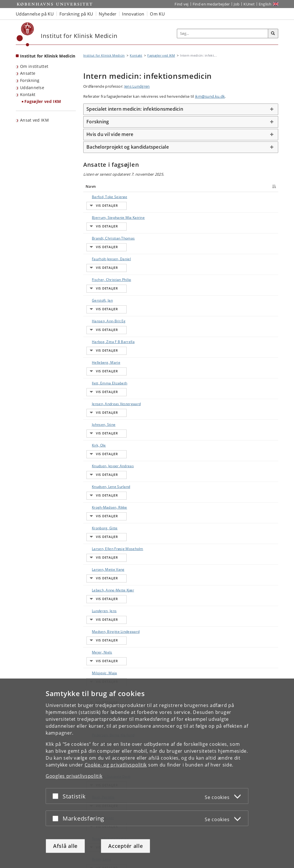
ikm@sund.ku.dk (210, 96)
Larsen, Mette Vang (102, 471)
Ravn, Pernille (97, 639)
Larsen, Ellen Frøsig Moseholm (102, 458)
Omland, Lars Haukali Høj (107, 578)
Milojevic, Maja (99, 547)
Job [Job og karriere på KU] (237, 4)
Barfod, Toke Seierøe (104, 197)
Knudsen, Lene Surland (105, 410)
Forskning (30, 80)
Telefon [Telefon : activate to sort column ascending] (229, 186)
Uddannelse (32, 88)
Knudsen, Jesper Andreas (107, 395)
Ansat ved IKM (34, 120)
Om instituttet (34, 66)
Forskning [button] (98, 122)
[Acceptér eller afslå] (57, 796)
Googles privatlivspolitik (74, 776)
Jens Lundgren (137, 86)
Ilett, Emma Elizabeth (104, 334)
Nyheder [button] (108, 14)
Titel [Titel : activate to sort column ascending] (139, 186)
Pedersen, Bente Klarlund (107, 593)
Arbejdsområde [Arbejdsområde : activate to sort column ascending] (192, 186)
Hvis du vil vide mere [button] (110, 134)
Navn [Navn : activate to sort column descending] (91, 186)
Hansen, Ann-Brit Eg (103, 288)
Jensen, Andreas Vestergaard (100, 352)
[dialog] (147, 773)
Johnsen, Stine (98, 364)
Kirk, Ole (93, 380)
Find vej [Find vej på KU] (181, 4)
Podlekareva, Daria (102, 608)
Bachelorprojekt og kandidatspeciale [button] (128, 147)
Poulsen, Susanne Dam (105, 623)
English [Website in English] (265, 4)
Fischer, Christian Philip (106, 258)
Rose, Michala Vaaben (105, 669)
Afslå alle (65, 846)
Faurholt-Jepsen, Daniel (106, 243)
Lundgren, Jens (98, 502)
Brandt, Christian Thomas (108, 227)
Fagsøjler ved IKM (43, 101)
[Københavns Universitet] (25, 34)
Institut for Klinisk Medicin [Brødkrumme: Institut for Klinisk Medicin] (104, 55)
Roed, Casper (97, 654)
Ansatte (28, 73)
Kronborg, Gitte (99, 441)
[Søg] (273, 34)
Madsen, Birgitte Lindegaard (100, 519)
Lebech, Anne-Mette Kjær (107, 486)
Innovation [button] (133, 14)
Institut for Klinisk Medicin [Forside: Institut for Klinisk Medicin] (48, 56)
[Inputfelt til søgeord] (223, 33)
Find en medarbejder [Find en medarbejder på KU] (211, 4)
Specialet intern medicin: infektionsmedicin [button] (135, 109)
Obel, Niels (95, 563)
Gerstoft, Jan (97, 273)
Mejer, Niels (96, 532)
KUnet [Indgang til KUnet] (249, 4)
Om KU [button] (157, 14)
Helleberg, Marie (100, 319)
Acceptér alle (125, 846)
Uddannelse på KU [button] (35, 14)
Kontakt (28, 94)
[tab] (181, 109)
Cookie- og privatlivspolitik (116, 765)
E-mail (267, 197)
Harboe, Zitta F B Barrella (108, 303)
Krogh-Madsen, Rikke (104, 425)
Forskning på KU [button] (76, 14)
